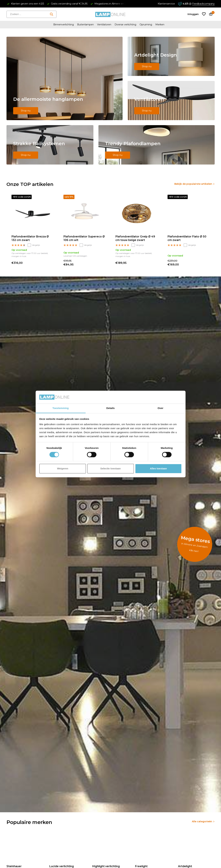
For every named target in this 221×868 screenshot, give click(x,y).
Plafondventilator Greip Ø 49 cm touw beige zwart (135, 238)
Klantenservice (166, 4)
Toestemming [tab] (61, 408)
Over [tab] (160, 408)
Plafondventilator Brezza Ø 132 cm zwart (30, 238)
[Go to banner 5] (157, 145)
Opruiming (146, 25)
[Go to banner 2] (171, 56)
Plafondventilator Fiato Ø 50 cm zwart (187, 238)
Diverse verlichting (125, 25)
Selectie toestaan (110, 468)
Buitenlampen (85, 25)
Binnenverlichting (64, 25)
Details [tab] (111, 408)
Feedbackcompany (203, 4)
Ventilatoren (104, 25)
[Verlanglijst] (204, 14)
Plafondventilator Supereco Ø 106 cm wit (84, 238)
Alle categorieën (202, 821)
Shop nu (26, 111)
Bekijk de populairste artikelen (193, 184)
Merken (160, 25)
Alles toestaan (158, 468)
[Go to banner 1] (65, 78)
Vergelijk (34, 245)
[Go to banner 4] (50, 145)
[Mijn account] (193, 14)
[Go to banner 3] (171, 101)
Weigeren (63, 468)
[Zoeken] (31, 14)
